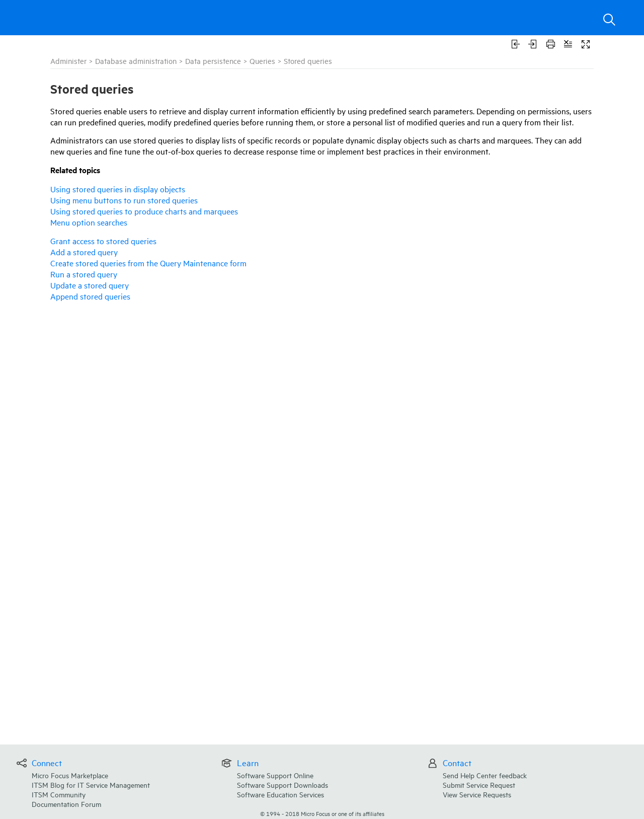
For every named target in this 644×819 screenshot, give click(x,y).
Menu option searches (89, 222)
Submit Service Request (479, 785)
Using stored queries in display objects (118, 189)
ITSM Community (59, 794)
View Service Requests (477, 794)
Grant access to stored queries (103, 241)
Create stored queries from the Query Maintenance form (148, 263)
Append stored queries (90, 296)
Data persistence (213, 61)
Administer (68, 61)
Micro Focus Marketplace (70, 775)
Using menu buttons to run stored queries (124, 200)
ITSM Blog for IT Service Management (91, 785)
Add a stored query (84, 252)
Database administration (136, 61)
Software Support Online (275, 775)
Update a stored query (90, 285)
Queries (262, 61)
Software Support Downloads (283, 785)
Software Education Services (280, 794)
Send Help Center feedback (485, 775)
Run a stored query (84, 274)
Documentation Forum (66, 804)
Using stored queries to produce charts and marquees (144, 211)
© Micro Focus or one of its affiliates (322, 813)
